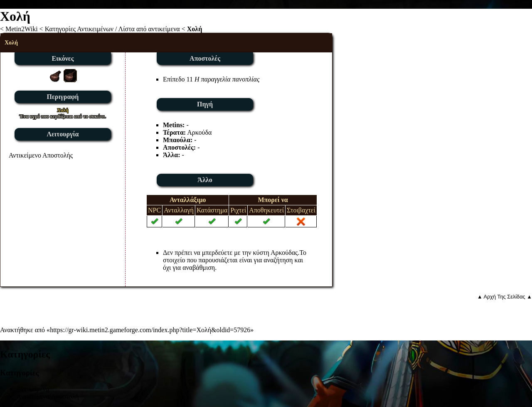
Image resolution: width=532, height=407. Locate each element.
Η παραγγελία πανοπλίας (227, 79)
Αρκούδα (199, 132)
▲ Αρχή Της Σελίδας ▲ (505, 297)
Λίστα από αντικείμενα (149, 29)
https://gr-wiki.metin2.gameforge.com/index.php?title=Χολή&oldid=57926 (150, 330)
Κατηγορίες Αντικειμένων (79, 29)
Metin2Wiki (22, 29)
